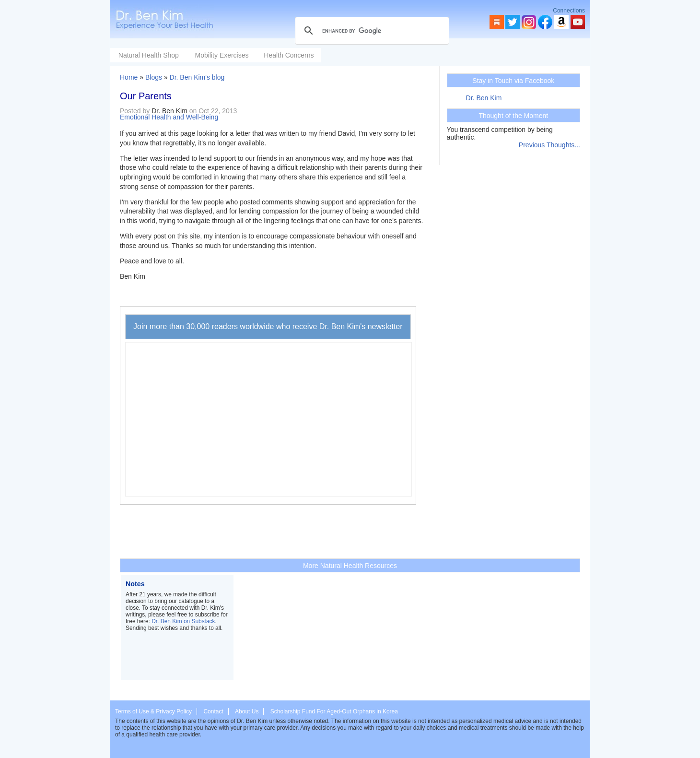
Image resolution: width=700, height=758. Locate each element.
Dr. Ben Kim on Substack (183, 621)
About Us (247, 711)
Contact (213, 711)
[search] (371, 31)
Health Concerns (361, 55)
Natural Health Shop (221, 55)
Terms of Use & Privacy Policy (153, 711)
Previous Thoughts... (549, 145)
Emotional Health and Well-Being (169, 117)
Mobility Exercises (293, 55)
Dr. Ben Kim (484, 98)
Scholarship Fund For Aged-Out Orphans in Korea (334, 711)
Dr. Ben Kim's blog (197, 77)
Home (129, 77)
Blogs (154, 77)
